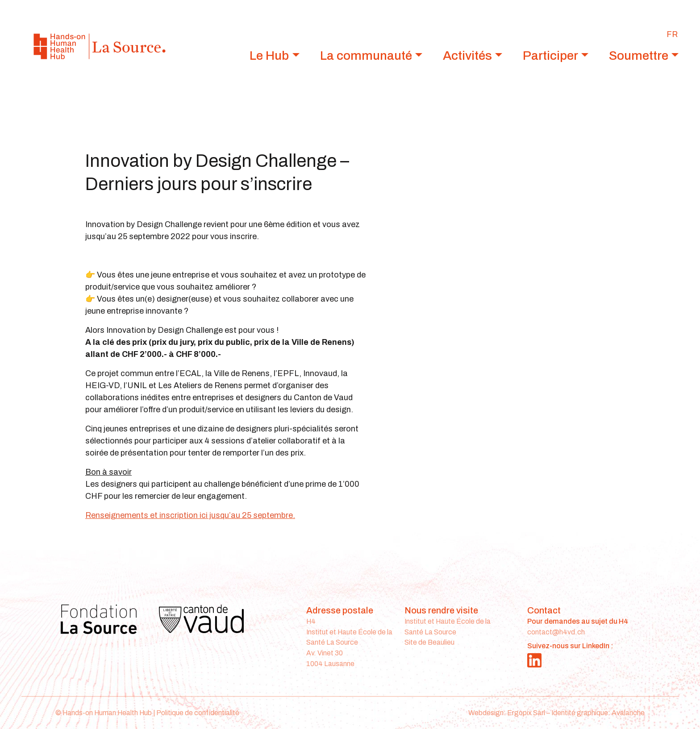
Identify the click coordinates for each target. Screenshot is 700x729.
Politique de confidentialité (198, 713)
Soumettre (639, 56)
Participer (550, 56)
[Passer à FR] (672, 34)
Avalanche (628, 713)
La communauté (366, 56)
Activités (467, 56)
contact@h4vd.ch (556, 632)
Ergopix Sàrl (526, 713)
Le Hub (269, 56)
